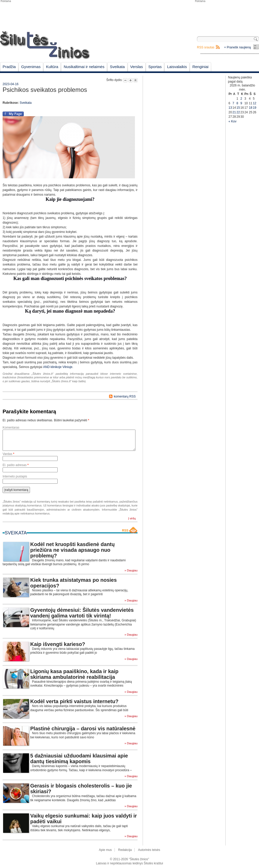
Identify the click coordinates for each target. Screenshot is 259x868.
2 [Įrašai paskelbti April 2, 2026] (241, 99)
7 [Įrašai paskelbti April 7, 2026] (233, 103)
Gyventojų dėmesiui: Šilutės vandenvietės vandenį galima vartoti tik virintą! (82, 613)
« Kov (233, 121)
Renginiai (200, 67)
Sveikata (117, 67)
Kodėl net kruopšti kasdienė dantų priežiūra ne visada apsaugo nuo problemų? (73, 550)
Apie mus (105, 850)
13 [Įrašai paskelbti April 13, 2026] (230, 108)
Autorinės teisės (149, 850)
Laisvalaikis (177, 67)
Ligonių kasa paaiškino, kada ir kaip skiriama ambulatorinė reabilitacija (74, 674)
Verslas (137, 67)
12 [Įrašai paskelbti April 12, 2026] (254, 103)
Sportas (155, 67)
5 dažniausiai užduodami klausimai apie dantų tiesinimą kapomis (79, 759)
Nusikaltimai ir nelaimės (84, 67)
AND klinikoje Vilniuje (58, 367)
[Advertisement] (227, 16)
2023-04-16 (10, 84)
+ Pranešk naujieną (237, 47)
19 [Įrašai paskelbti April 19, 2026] (254, 108)
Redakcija (125, 850)
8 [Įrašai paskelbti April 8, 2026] (237, 103)
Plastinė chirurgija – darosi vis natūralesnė (83, 729)
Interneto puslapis (15, 476)
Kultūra (52, 67)
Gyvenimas (31, 67)
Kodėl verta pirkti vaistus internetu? (74, 701)
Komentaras (11, 428)
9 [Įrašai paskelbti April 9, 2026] (241, 103)
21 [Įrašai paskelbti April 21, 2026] (234, 112)
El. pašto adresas (16, 465)
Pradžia (9, 67)
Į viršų (132, 518)
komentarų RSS (125, 396)
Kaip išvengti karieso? (58, 644)
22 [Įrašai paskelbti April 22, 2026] (238, 112)
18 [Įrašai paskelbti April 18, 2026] (251, 108)
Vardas (8, 454)
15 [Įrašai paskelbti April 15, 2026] (238, 108)
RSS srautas (206, 47)
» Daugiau (131, 571)
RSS (125, 531)
